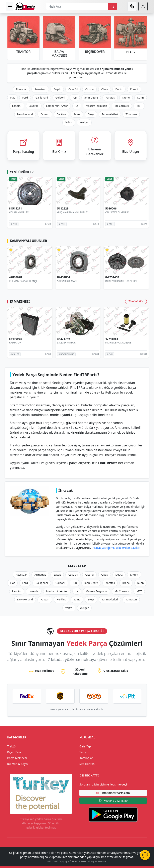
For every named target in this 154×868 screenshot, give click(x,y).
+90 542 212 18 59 (113, 801)
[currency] (132, 6)
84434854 (111, 277)
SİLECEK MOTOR (113, 343)
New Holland (25, 114)
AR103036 (15, 277)
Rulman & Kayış (17, 764)
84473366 (14, 209)
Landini (17, 106)
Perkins (61, 114)
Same (77, 114)
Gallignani (42, 98)
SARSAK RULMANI (114, 281)
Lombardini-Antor (57, 106)
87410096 (14, 339)
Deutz (119, 89)
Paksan (45, 114)
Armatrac (40, 89)
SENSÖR (13, 212)
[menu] (10, 6)
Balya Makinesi (17, 758)
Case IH (73, 89)
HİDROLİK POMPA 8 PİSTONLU (25, 281)
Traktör (12, 746)
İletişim (84, 752)
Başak (57, 89)
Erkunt (134, 89)
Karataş (110, 98)
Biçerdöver (14, 752)
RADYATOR (14, 343)
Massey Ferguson (96, 106)
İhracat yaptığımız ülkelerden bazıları (116, 548)
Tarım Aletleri (110, 114)
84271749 (111, 339)
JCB (75, 98)
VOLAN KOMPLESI (66, 212)
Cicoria (89, 89)
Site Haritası (87, 764)
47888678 (63, 277)
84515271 (63, 209)
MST (139, 106)
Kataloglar (86, 758)
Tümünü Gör (136, 301)
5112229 (110, 209)
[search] (112, 6)
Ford (25, 98)
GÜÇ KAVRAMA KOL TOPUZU (120, 212)
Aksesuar (21, 89)
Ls (77, 106)
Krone (126, 98)
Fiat (12, 98)
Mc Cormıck (122, 106)
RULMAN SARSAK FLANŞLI (71, 281)
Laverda (34, 106)
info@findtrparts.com (113, 793)
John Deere (91, 98)
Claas (104, 89)
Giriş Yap (85, 746)
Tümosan (131, 114)
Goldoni (60, 98)
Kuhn (141, 98)
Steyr (91, 114)
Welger (84, 122)
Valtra (69, 122)
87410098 (63, 339)
